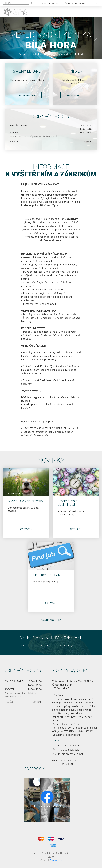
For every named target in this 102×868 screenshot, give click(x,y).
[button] (7, 38)
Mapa (56, 740)
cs (95, 3)
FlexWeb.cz (56, 860)
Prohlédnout (27, 95)
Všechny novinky (51, 620)
